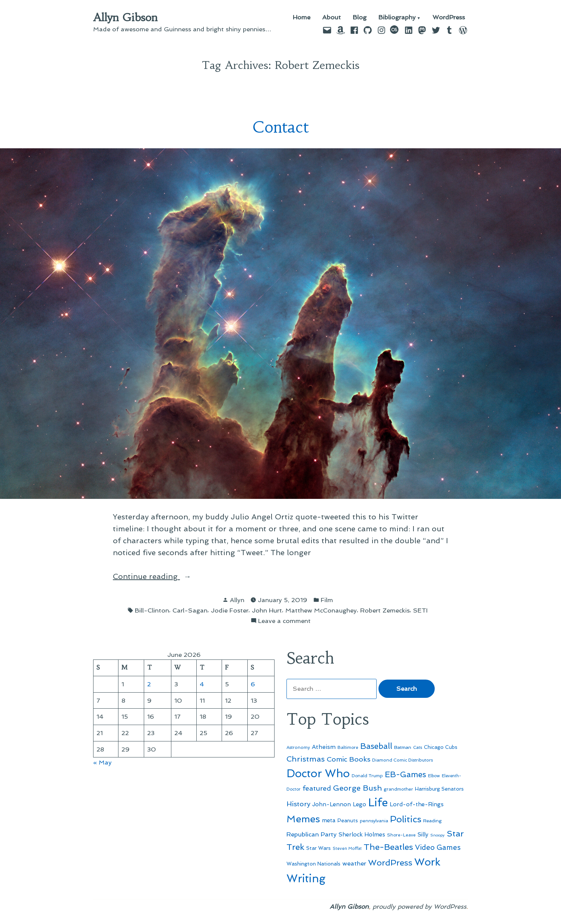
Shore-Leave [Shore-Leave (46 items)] (401, 835)
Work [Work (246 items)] (427, 862)
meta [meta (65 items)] (329, 820)
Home (302, 18)
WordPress (449, 18)
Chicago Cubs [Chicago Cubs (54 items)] (441, 747)
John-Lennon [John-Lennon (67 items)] (332, 804)
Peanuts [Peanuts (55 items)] (348, 820)
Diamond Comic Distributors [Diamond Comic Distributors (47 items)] (402, 760)
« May (102, 762)
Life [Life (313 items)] (378, 803)
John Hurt (267, 610)
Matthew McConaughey (321, 610)
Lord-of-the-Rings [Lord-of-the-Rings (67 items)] (417, 804)
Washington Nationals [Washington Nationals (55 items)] (313, 864)
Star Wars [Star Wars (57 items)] (318, 848)
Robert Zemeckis (385, 610)
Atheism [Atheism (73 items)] (324, 747)
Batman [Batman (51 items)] (403, 747)
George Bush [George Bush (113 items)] (357, 788)
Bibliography (397, 18)
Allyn (237, 600)
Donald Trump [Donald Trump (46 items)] (367, 776)
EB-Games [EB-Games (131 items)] (405, 774)
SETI (420, 610)
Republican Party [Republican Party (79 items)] (312, 834)
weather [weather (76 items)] (354, 863)
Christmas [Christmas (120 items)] (306, 759)
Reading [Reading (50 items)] (432, 821)
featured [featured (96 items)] (317, 788)
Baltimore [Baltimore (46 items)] (348, 747)
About (332, 18)
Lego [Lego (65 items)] (359, 804)
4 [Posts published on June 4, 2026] (202, 684)
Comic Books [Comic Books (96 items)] (348, 759)
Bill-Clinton (152, 610)
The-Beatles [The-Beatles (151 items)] (388, 847)
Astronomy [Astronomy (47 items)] (298, 747)
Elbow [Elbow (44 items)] (434, 776)
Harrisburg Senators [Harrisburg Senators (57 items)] (439, 789)
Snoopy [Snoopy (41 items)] (438, 835)
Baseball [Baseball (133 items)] (376, 746)
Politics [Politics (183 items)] (406, 819)
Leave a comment (284, 621)
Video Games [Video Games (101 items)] (438, 847)
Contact (281, 127)
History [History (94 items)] (298, 804)
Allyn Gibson (125, 18)
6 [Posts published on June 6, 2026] (253, 684)
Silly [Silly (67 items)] (423, 835)
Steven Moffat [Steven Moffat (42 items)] (347, 849)
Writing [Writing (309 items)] (306, 879)
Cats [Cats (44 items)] (418, 747)
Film (327, 600)
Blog (360, 18)
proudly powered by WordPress (419, 906)
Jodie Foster (230, 610)
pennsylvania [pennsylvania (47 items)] (374, 821)
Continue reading (164, 576)
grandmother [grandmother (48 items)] (398, 789)
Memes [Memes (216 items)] (303, 819)
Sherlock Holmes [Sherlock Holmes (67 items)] (362, 835)
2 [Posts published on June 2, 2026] (149, 684)
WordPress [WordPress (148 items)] (390, 863)
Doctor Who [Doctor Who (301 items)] (318, 773)
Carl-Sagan (190, 610)
